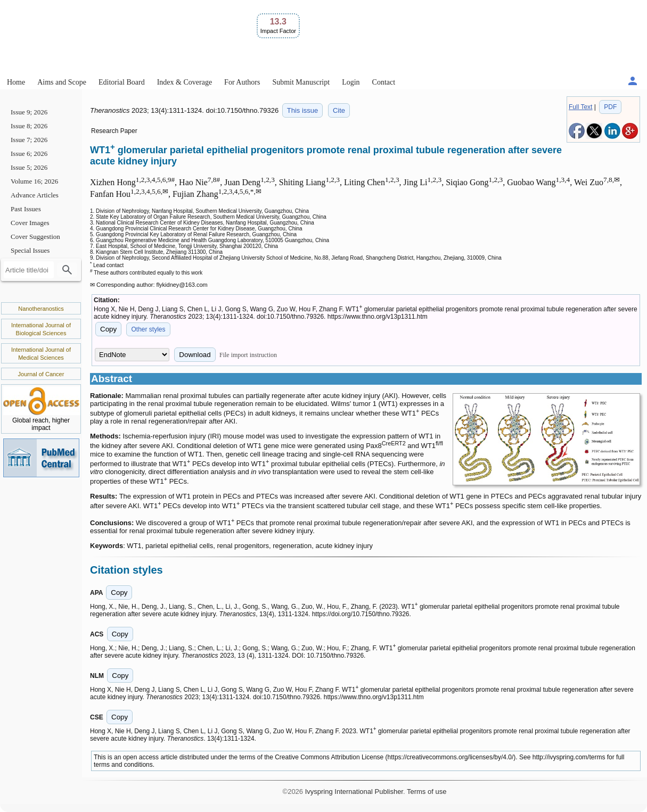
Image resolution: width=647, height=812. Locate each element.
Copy (108, 329)
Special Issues (30, 250)
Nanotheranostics (41, 309)
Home (16, 82)
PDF (610, 107)
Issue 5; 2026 (29, 167)
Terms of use (427, 792)
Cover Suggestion (35, 237)
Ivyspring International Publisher (354, 792)
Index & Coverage (185, 82)
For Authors (242, 82)
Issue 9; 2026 (29, 112)
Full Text (580, 107)
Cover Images (30, 223)
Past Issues (26, 209)
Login (351, 82)
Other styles (148, 329)
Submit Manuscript (301, 82)
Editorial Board (122, 82)
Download (195, 355)
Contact (384, 82)
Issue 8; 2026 (29, 126)
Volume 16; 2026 (34, 181)
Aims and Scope (62, 82)
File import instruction (248, 355)
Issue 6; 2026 (29, 154)
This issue (303, 110)
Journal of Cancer (41, 374)
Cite (339, 110)
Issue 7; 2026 (29, 140)
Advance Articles (35, 195)
